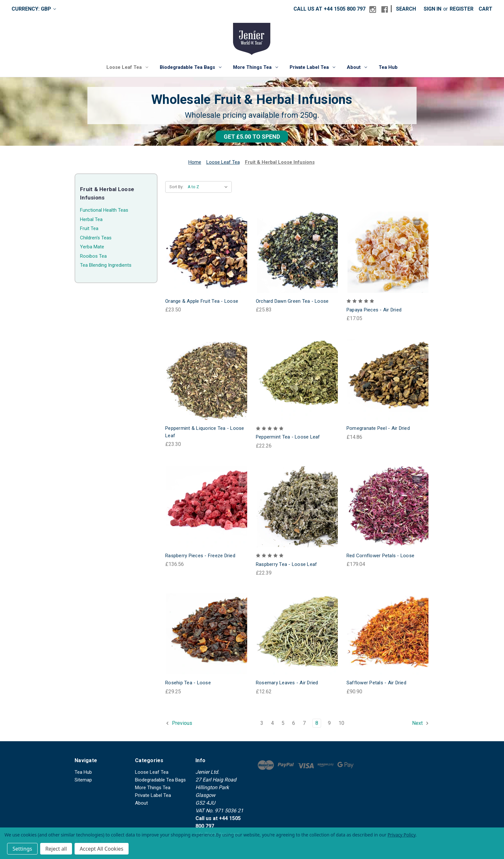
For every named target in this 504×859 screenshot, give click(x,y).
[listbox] (209, 187)
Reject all (56, 849)
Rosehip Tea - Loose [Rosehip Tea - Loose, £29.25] (188, 683)
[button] (252, 137)
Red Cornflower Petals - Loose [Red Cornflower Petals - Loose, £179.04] (380, 556)
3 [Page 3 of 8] (262, 723)
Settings (22, 849)
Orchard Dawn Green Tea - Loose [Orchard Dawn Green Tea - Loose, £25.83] (292, 301)
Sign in (432, 9)
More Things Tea (256, 67)
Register (462, 9)
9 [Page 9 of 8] (329, 723)
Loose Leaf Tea (127, 67)
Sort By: (176, 187)
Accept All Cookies (102, 849)
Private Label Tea (312, 67)
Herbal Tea (91, 219)
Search (406, 9)
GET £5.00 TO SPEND (252, 137)
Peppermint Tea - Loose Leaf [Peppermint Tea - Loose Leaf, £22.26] (288, 437)
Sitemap (83, 780)
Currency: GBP (34, 9)
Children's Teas (96, 238)
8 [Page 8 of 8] (317, 723)
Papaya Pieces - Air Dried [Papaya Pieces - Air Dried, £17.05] (374, 310)
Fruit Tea (89, 228)
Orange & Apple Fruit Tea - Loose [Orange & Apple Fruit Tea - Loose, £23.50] (202, 301)
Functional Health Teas (104, 210)
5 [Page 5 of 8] (283, 723)
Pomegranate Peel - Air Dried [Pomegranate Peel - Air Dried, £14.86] (378, 428)
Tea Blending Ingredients (106, 265)
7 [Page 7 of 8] (304, 723)
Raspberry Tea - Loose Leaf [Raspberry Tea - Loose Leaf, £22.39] (287, 564)
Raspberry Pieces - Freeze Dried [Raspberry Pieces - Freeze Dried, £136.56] (200, 556)
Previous (179, 723)
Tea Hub (388, 67)
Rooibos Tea (93, 256)
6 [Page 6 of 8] (294, 723)
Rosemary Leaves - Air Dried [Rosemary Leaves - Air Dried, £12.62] (287, 683)
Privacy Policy (402, 835)
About (357, 67)
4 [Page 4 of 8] (272, 723)
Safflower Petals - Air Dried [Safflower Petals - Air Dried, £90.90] (376, 683)
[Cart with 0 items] (486, 9)
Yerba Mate (92, 247)
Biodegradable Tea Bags (191, 67)
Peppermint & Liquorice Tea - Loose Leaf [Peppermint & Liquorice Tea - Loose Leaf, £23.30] (205, 432)
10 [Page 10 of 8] (341, 723)
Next (421, 723)
